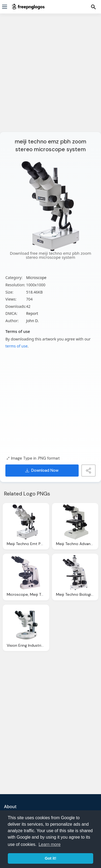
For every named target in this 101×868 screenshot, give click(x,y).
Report (32, 313)
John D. (32, 321)
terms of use (16, 346)
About (10, 807)
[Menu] (5, 7)
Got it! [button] (50, 858)
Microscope (36, 278)
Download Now (42, 470)
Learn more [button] (50, 844)
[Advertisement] (50, 76)
